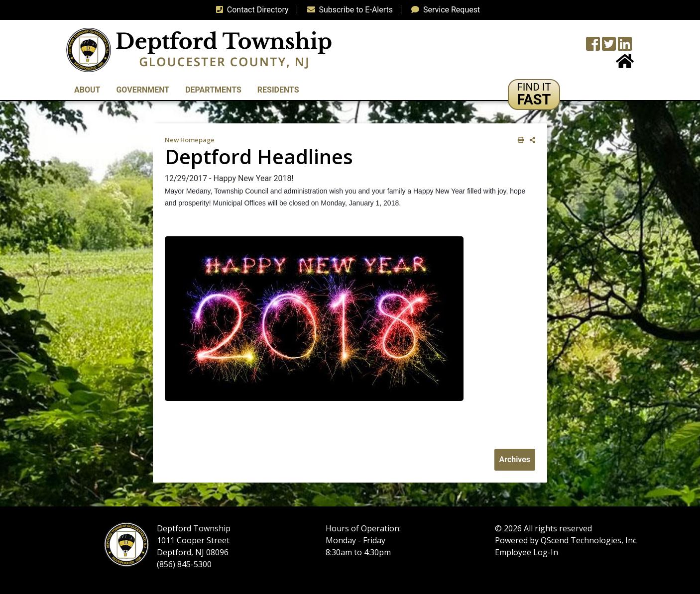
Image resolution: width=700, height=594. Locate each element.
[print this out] (519, 140)
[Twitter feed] (609, 47)
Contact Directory (250, 10)
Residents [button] (278, 90)
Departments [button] (213, 90)
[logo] (199, 49)
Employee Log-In (526, 552)
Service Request (444, 10)
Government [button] (143, 90)
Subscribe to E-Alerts (348, 10)
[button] (534, 95)
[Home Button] (625, 64)
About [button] (87, 90)
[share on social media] (530, 140)
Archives (515, 459)
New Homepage (190, 140)
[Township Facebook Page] (593, 47)
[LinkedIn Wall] (625, 47)
